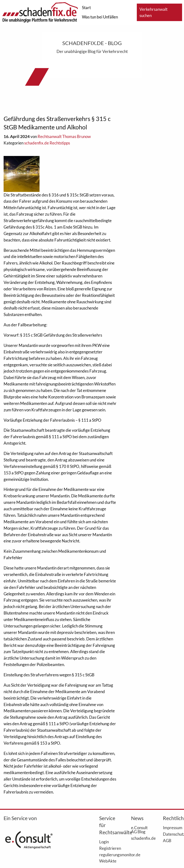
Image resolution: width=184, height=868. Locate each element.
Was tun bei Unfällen (100, 17)
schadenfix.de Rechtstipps (47, 143)
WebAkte (108, 861)
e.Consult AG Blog (139, 830)
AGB (167, 840)
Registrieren (108, 848)
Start (86, 8)
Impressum (172, 828)
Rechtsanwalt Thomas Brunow (64, 136)
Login (104, 842)
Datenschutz (172, 834)
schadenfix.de (140, 838)
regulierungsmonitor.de (108, 855)
